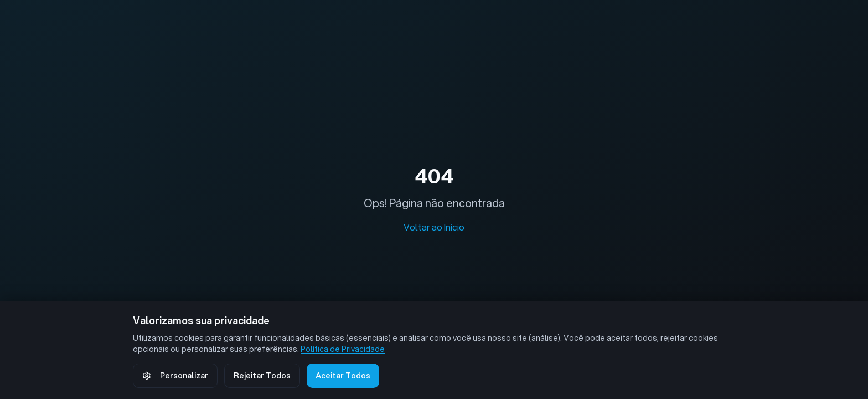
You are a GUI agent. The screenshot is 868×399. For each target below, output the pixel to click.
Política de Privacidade (343, 349)
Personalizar (175, 376)
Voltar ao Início (434, 227)
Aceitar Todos (343, 376)
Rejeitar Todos (262, 376)
